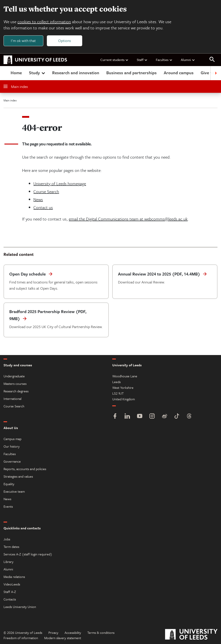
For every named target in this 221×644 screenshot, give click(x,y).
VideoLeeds (12, 584)
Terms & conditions (101, 633)
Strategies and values (18, 476)
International (12, 399)
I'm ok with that (23, 41)
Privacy (53, 633)
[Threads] (189, 417)
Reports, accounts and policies (25, 469)
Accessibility (73, 633)
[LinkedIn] (127, 417)
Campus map (12, 439)
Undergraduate (14, 376)
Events (8, 506)
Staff (142, 60)
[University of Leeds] (191, 635)
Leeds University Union (20, 607)
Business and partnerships (131, 73)
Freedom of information (21, 638)
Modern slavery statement (63, 638)
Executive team (14, 491)
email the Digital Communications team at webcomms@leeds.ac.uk (128, 219)
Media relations (14, 577)
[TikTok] (177, 417)
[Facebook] (115, 417)
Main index (16, 86)
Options (65, 41)
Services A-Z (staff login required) (28, 554)
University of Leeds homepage (60, 183)
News (38, 199)
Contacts (10, 599)
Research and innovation (76, 73)
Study (37, 73)
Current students (114, 60)
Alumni (188, 60)
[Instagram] (152, 417)
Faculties (164, 60)
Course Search (46, 191)
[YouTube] (140, 417)
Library (9, 562)
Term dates (11, 547)
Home (16, 73)
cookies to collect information (44, 22)
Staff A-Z (10, 592)
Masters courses (15, 384)
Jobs (7, 539)
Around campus (179, 73)
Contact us (43, 207)
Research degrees (16, 391)
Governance (12, 461)
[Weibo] (164, 417)
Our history (12, 446)
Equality (9, 484)
